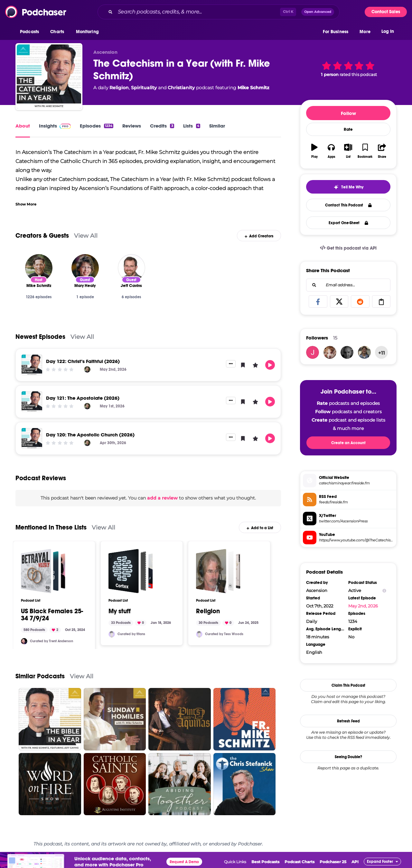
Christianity (181, 88)
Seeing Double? (348, 757)
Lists (192, 126)
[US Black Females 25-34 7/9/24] (43, 571)
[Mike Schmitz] (39, 268)
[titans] (112, 634)
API (355, 862)
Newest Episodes (40, 337)
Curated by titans (131, 634)
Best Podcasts (265, 862)
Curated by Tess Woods (224, 634)
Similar (217, 126)
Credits (162, 126)
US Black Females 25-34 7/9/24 (52, 615)
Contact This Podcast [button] (348, 205)
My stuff (120, 611)
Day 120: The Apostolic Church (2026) (90, 435)
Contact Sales (386, 12)
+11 (382, 353)
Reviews (132, 126)
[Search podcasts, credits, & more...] (198, 12)
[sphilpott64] (364, 352)
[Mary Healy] (85, 268)
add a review (162, 498)
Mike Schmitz (253, 88)
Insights (55, 126)
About (23, 126)
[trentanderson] (24, 641)
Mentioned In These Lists (51, 527)
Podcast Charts (300, 862)
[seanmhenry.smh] (347, 352)
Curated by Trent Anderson (51, 641)
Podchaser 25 (333, 862)
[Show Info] (384, 591)
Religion (119, 88)
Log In (388, 31)
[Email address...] (348, 285)
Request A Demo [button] (184, 862)
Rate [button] (348, 129)
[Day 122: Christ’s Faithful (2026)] (32, 365)
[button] (31, 32)
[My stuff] (131, 571)
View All (86, 236)
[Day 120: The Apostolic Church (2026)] (32, 438)
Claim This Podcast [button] (348, 685)
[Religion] (218, 571)
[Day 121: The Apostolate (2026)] (32, 402)
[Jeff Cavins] (131, 268)
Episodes (97, 126)
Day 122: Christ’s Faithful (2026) (83, 361)
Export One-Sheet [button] (348, 223)
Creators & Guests (42, 236)
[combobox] (219, 12)
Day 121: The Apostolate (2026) (83, 398)
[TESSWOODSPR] (199, 634)
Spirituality (144, 88)
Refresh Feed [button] (348, 721)
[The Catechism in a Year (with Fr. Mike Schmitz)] (49, 77)
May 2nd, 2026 (363, 606)
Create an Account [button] (348, 443)
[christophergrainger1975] (330, 352)
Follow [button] (348, 113)
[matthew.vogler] (313, 352)
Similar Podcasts (40, 676)
